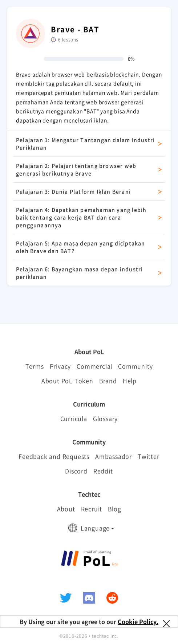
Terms (35, 366)
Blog (114, 509)
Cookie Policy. (138, 621)
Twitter (149, 456)
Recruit (92, 509)
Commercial (94, 366)
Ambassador (114, 456)
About (66, 509)
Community (135, 366)
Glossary (105, 418)
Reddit (103, 471)
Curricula (74, 418)
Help (130, 381)
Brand (108, 381)
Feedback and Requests (54, 456)
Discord (76, 471)
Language (95, 528)
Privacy (60, 366)
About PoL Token (67, 381)
